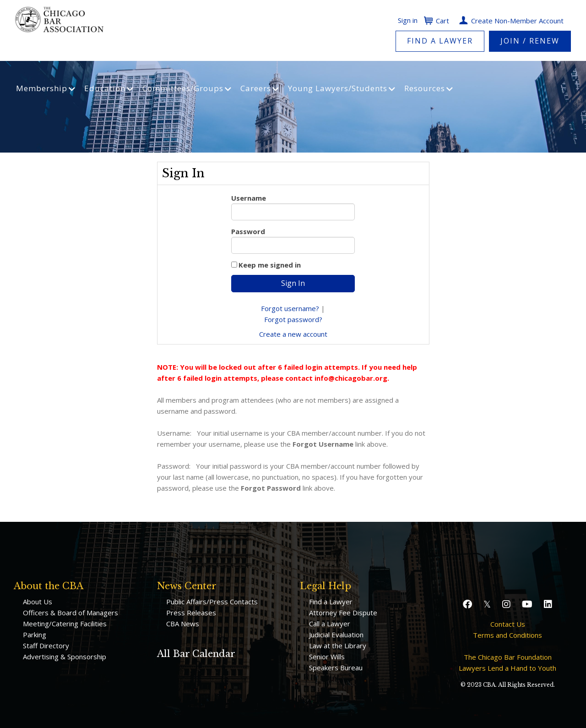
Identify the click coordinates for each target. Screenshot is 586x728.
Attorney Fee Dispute (343, 613)
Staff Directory (46, 646)
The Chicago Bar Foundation (508, 657)
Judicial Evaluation (336, 635)
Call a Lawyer (330, 624)
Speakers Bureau (336, 668)
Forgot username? (290, 308)
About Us (38, 602)
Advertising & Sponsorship (65, 657)
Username (249, 198)
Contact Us (508, 624)
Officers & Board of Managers (71, 613)
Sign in (408, 20)
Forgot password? (293, 319)
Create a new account (293, 334)
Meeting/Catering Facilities (65, 624)
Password (248, 231)
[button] (469, 604)
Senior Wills (327, 657)
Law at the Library (338, 646)
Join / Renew (530, 41)
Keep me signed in (270, 265)
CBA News (183, 624)
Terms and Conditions (507, 635)
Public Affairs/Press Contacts (212, 602)
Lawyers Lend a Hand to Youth (507, 668)
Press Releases (191, 613)
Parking (35, 635)
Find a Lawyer (440, 41)
